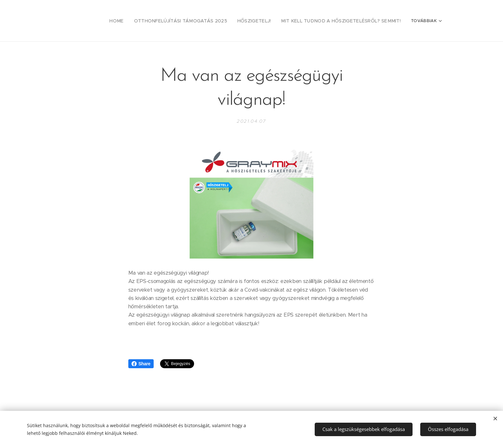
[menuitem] (140, 21)
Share (141, 364)
